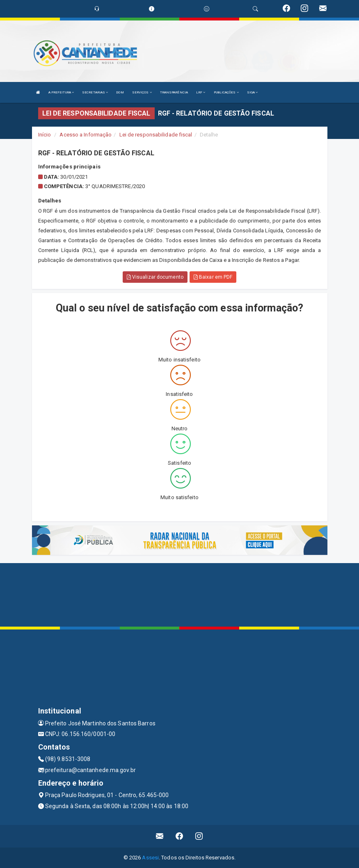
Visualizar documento (155, 277)
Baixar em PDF (213, 277)
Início (45, 135)
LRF (201, 92)
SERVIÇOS (142, 92)
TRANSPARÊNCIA (174, 92)
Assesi (150, 858)
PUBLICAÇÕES (226, 92)
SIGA (253, 92)
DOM (120, 92)
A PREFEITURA (61, 92)
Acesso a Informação (86, 135)
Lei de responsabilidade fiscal (156, 135)
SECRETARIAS (95, 92)
